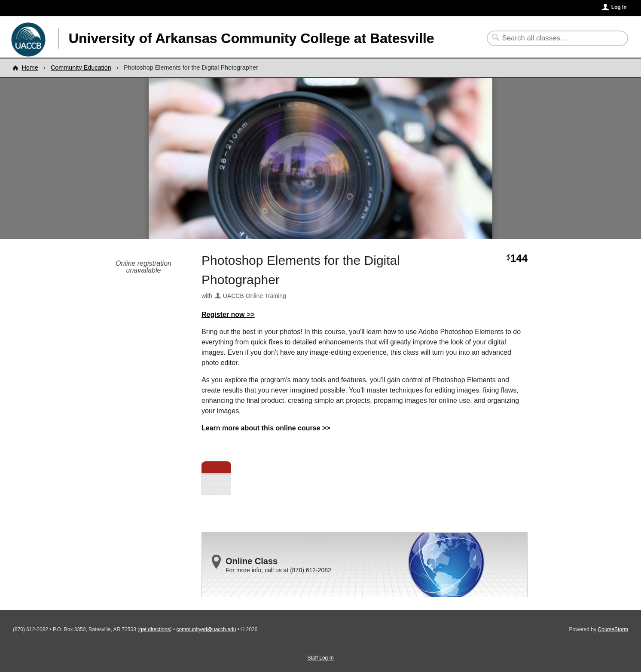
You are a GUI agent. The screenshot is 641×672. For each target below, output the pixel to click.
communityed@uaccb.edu (206, 629)
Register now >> (228, 315)
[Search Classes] (552, 38)
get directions (154, 629)
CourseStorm (613, 629)
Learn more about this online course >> (266, 428)
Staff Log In (320, 658)
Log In (619, 7)
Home (30, 68)
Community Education (81, 68)
